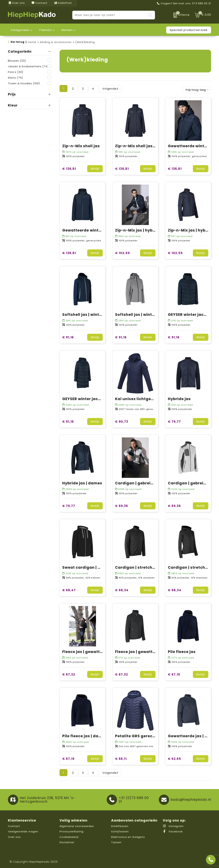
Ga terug (17, 42)
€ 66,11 (121, 758)
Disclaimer (67, 841)
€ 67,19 (174, 673)
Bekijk (95, 168)
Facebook (173, 830)
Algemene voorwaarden (77, 825)
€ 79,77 (174, 420)
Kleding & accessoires (56, 42)
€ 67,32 (69, 673)
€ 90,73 (122, 420)
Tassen (116, 841)
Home (32, 42)
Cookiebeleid (69, 836)
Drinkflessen (120, 825)
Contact (40, 3)
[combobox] (110, 15)
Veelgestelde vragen (23, 830)
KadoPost (63, 3)
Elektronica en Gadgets (128, 836)
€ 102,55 (122, 252)
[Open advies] (211, 860)
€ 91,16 (68, 336)
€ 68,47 (69, 589)
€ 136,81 (69, 168)
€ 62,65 (174, 758)
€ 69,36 (122, 505)
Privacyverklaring (71, 830)
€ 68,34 (122, 589)
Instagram (173, 825)
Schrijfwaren (120, 830)
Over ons (17, 3)
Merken (67, 30)
